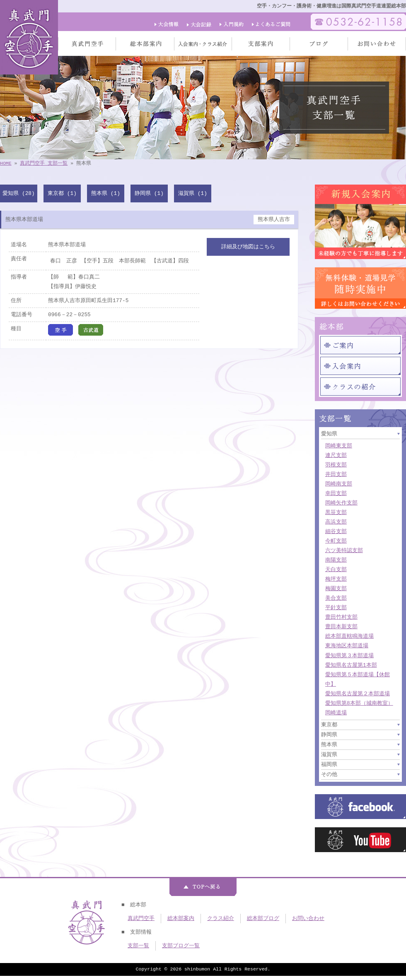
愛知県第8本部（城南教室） (359, 703)
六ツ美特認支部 (344, 550)
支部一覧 (138, 946)
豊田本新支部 (341, 627)
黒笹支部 (336, 512)
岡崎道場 (336, 713)
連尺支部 (336, 455)
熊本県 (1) (106, 193)
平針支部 (336, 608)
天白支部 (336, 569)
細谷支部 (336, 531)
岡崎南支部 (339, 484)
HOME (6, 163)
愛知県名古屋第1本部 (351, 665)
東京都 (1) (62, 193)
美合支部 (336, 598)
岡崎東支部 (339, 446)
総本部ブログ (263, 918)
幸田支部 (336, 493)
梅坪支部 (336, 579)
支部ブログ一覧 (181, 946)
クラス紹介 (221, 918)
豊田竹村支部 (341, 617)
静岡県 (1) (149, 193)
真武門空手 (141, 918)
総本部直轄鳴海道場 (349, 636)
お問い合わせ (308, 918)
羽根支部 (336, 465)
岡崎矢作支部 (341, 503)
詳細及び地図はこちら (248, 247)
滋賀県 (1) (193, 193)
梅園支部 (336, 588)
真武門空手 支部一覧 (44, 163)
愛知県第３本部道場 (349, 656)
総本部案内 (181, 918)
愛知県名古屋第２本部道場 (358, 694)
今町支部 (336, 541)
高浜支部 (336, 522)
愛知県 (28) (18, 193)
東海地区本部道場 (347, 646)
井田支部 (336, 474)
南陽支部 (336, 560)
